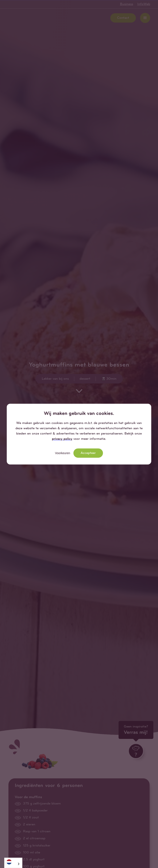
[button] (148, 407)
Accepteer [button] (88, 453)
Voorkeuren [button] (63, 453)
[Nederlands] (13, 862)
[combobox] (13, 863)
